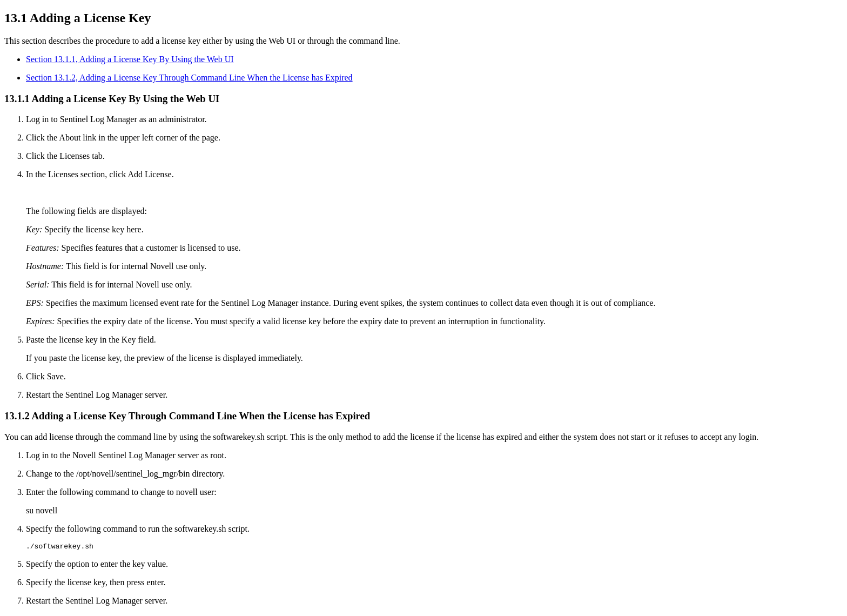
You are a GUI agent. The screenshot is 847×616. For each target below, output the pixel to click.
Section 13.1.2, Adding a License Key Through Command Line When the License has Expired (189, 78)
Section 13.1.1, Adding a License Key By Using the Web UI (130, 59)
